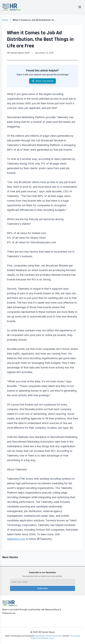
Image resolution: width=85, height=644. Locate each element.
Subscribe (42, 588)
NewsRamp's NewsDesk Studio (48, 636)
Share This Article (42, 81)
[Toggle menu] (80, 7)
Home (5, 20)
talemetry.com (16, 539)
